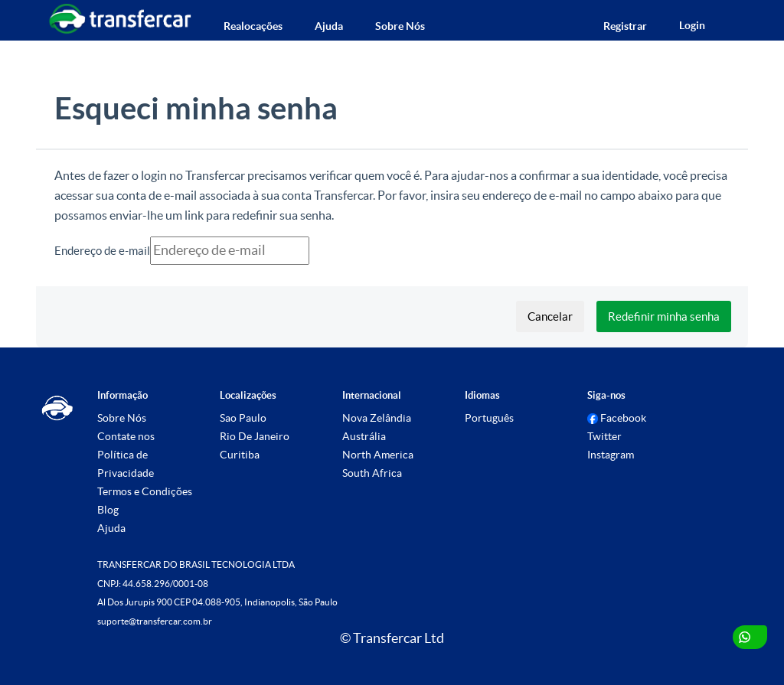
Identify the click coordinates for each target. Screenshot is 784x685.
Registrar (625, 26)
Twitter (604, 436)
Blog (108, 510)
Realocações (253, 26)
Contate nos (126, 436)
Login (692, 25)
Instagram (611, 455)
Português (489, 418)
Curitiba (240, 455)
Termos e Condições (145, 491)
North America (378, 455)
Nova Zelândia (377, 418)
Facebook (617, 418)
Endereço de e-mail (102, 251)
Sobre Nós (400, 26)
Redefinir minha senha (664, 316)
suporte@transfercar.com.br (155, 621)
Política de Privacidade (126, 464)
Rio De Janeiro (255, 436)
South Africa (372, 473)
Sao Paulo (243, 418)
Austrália (364, 436)
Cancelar (550, 316)
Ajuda (329, 26)
